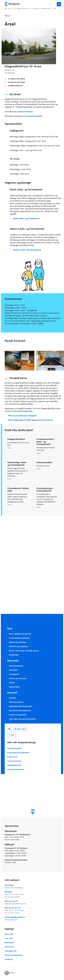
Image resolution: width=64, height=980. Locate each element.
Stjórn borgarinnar (16, 666)
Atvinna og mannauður (18, 678)
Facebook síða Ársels (17, 82)
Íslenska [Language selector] (9, 729)
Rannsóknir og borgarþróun (20, 710)
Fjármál (12, 683)
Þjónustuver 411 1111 (33, 910)
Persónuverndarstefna (14, 955)
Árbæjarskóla (27, 411)
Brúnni (20, 104)
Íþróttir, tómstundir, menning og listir (24, 651)
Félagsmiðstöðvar (46, 8)
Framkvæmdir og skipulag (19, 638)
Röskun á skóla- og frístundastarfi (27, 250)
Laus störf (9, 938)
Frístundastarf (35, 8)
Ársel (55, 8)
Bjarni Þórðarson (26, 112)
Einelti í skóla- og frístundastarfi (26, 219)
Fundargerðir (14, 674)
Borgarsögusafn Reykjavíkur (18, 753)
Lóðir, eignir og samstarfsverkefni (22, 719)
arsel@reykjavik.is (15, 86)
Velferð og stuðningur (18, 642)
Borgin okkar (12, 757)
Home (6, 9)
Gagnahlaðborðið (14, 765)
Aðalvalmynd (59, 4)
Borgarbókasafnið (14, 748)
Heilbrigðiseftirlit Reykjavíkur (21, 706)
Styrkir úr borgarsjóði (17, 715)
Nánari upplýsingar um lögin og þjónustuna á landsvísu (30, 420)
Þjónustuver (9, 947)
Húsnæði (12, 698)
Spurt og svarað (33, 902)
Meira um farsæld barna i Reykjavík (22, 416)
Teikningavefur (11, 951)
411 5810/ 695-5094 (17, 79)
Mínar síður (21, 729)
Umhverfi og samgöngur (19, 646)
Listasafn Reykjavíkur (16, 769)
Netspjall (33, 894)
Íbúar (10, 8)
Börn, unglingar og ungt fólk (21, 8)
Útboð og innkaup (16, 702)
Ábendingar (33, 886)
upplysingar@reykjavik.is (33, 918)
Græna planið (14, 687)
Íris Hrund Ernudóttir (34, 116)
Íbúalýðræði (14, 655)
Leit (12, 735)
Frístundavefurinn (14, 761)
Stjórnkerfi (13, 670)
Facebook (9, 959)
